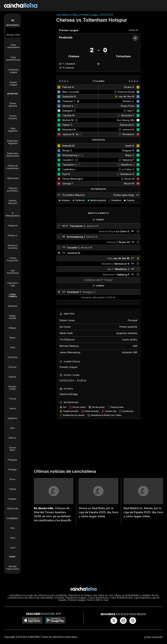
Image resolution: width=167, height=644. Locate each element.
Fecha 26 (133, 30)
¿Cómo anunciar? (153, 637)
